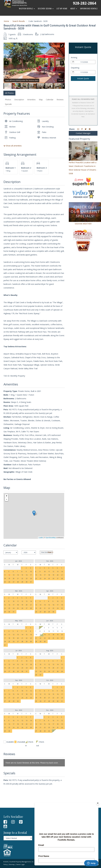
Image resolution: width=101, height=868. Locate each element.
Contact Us (41, 825)
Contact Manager (83, 133)
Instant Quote (83, 78)
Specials (8, 104)
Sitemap (12, 864)
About (74, 9)
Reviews (60, 100)
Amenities (31, 100)
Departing (75, 68)
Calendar (50, 100)
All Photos (9, 93)
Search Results (19, 21)
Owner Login (42, 833)
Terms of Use (52, 862)
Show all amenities (13, 146)
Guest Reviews (42, 822)
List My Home (62, 9)
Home (6, 21)
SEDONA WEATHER (83, 224)
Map (41, 100)
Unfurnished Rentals (89, 9)
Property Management (46, 829)
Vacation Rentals (27, 9)
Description (19, 100)
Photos (8, 100)
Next (50, 552)
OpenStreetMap (51, 538)
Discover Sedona (46, 9)
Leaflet (41, 538)
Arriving (74, 57)
